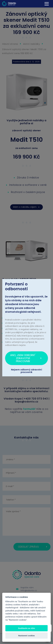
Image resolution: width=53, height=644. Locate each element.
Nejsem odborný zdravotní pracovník (26, 371)
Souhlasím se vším (26, 628)
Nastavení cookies (26, 636)
